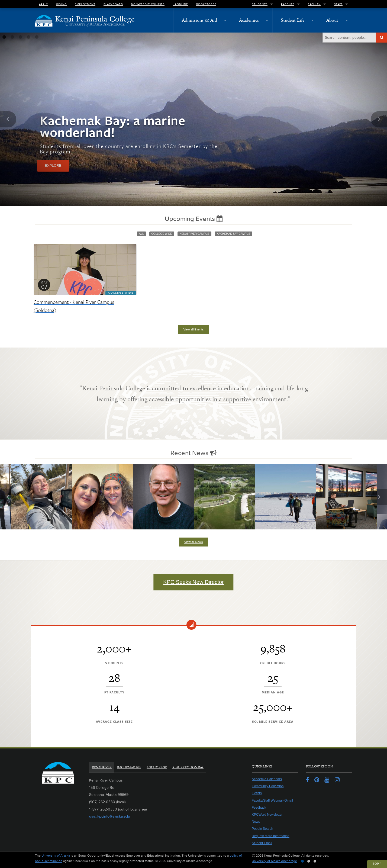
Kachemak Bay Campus (234, 234)
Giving (61, 4)
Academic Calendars (267, 779)
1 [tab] (4, 37)
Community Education (268, 786)
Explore (53, 165)
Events (257, 793)
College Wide (162, 234)
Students (260, 4)
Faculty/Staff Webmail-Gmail (272, 801)
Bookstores (206, 4)
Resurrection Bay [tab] (188, 767)
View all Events (193, 329)
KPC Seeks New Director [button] (193, 582)
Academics (249, 20)
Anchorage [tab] (157, 767)
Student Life (293, 20)
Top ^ (377, 864)
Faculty (314, 4)
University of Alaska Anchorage (274, 861)
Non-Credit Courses (148, 4)
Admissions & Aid (199, 20)
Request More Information (271, 836)
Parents (288, 4)
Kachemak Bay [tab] (129, 767)
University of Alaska (56, 856)
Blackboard (113, 4)
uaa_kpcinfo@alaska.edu (110, 816)
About (332, 20)
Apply (43, 4)
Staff (338, 4)
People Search (262, 829)
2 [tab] (12, 37)
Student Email (262, 843)
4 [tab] (28, 37)
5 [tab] (37, 37)
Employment (85, 4)
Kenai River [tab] (102, 767)
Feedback (259, 808)
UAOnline (180, 4)
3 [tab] (20, 37)
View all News (193, 542)
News (256, 822)
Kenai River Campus (194, 234)
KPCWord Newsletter (267, 815)
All (141, 234)
